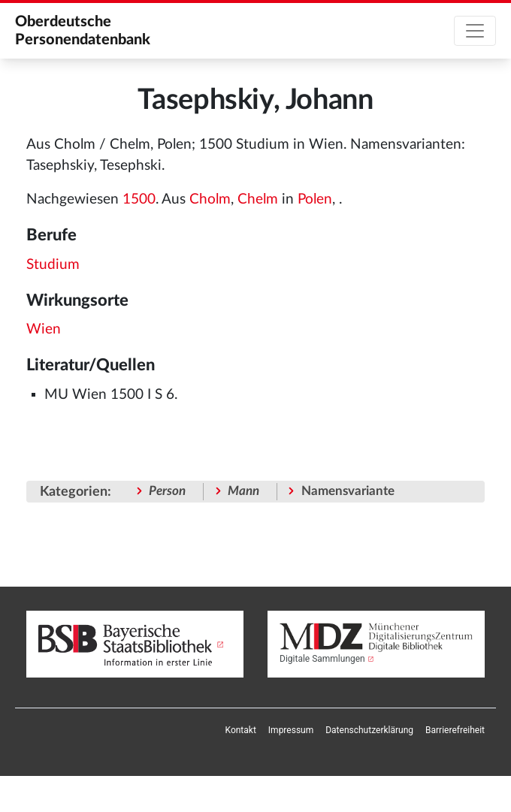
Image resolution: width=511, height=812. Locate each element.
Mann (243, 491)
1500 (139, 199)
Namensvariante (348, 491)
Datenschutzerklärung (369, 730)
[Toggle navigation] (475, 31)
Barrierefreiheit (455, 730)
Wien (44, 329)
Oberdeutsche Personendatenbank (83, 31)
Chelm (258, 199)
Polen (315, 199)
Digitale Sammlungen (322, 659)
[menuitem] (241, 730)
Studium (53, 265)
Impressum (291, 730)
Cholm (210, 199)
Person (167, 491)
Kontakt (241, 730)
